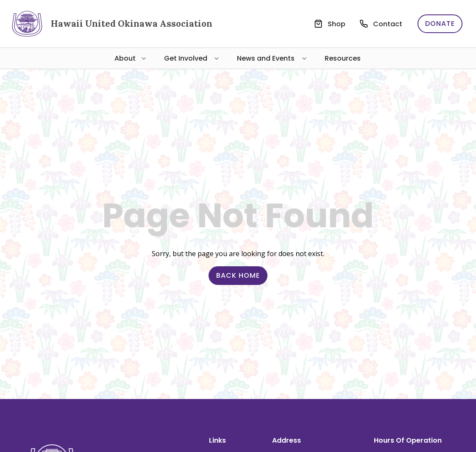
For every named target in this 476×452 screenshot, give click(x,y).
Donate (440, 24)
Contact (388, 24)
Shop (337, 24)
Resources (343, 58)
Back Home (238, 275)
